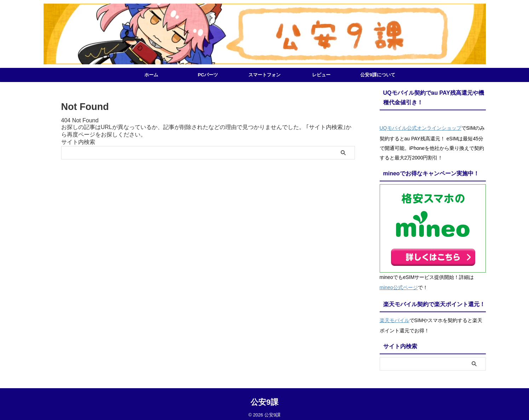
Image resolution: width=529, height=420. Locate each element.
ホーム (151, 75)
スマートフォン (264, 75)
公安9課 (264, 397)
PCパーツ (208, 75)
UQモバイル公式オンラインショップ (421, 127)
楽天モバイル (395, 316)
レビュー (321, 75)
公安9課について (378, 75)
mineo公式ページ (399, 285)
